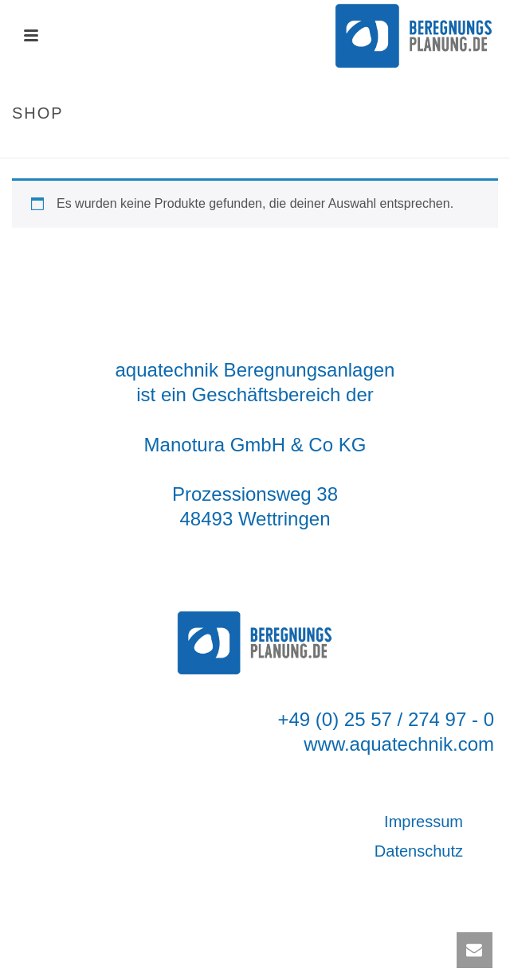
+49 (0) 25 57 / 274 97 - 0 (386, 719)
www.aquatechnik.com (399, 744)
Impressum (424, 822)
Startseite (236, 147)
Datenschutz (419, 851)
